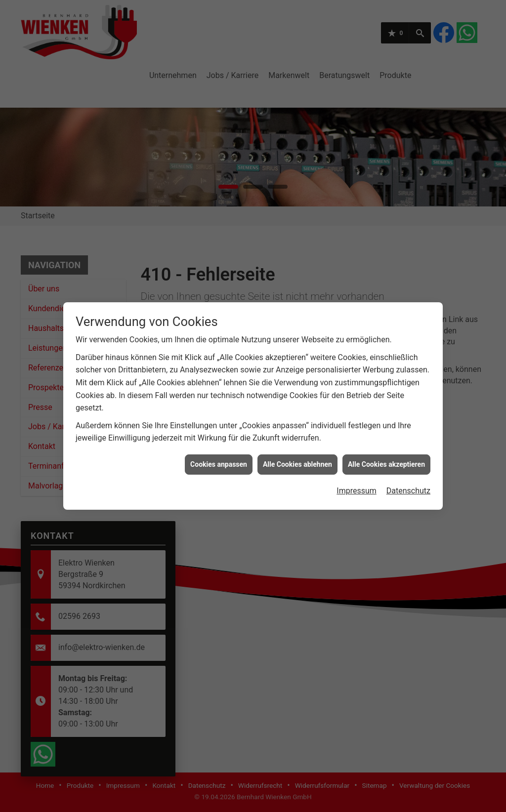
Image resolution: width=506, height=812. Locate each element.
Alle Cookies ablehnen (297, 447)
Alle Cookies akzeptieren (386, 447)
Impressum (357, 474)
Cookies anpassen (219, 447)
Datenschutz (408, 474)
